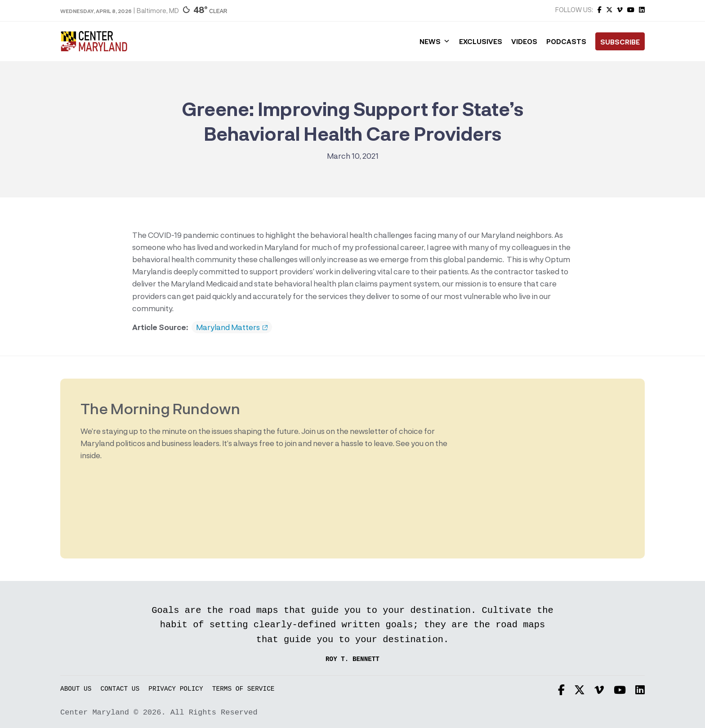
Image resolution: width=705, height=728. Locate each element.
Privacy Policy (176, 689)
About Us (76, 689)
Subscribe (620, 42)
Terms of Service (243, 689)
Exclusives (481, 41)
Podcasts (566, 41)
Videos (524, 41)
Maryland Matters (232, 327)
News (435, 41)
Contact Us (120, 689)
